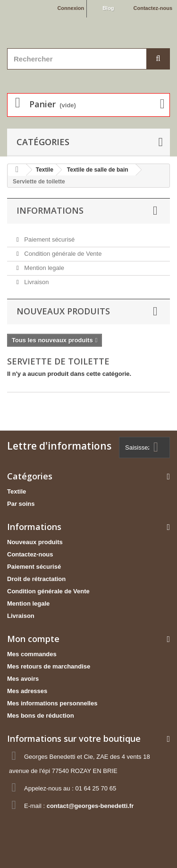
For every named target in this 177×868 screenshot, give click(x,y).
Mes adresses (27, 691)
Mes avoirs (23, 679)
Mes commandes (32, 654)
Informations (50, 210)
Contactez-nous (153, 8)
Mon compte (33, 639)
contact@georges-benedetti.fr (90, 806)
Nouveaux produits (63, 311)
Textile (17, 491)
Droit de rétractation (36, 579)
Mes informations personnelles (52, 703)
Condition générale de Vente (62, 254)
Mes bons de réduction (41, 716)
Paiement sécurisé (49, 239)
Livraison (36, 282)
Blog (108, 8)
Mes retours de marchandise (49, 666)
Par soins (21, 504)
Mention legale (43, 268)
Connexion (71, 8)
